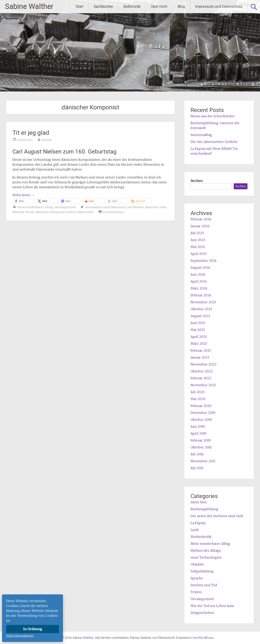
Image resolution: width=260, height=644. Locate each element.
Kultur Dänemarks (80, 212)
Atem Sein (199, 502)
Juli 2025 (197, 233)
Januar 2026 (200, 226)
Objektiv (197, 564)
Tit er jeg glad (31, 133)
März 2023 (199, 344)
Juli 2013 (197, 468)
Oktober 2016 (201, 447)
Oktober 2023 (201, 309)
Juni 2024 (198, 274)
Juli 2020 (198, 392)
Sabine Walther (29, 7)
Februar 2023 (201, 350)
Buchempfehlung (204, 509)
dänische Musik (23, 212)
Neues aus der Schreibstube (212, 116)
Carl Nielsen (135, 207)
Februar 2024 (201, 295)
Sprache (197, 578)
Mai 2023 (198, 330)
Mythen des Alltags (206, 550)
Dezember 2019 (203, 413)
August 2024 (200, 268)
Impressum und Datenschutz (219, 6)
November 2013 (203, 461)
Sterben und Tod (204, 585)
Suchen (197, 181)
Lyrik (195, 530)
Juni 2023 (198, 323)
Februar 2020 (201, 406)
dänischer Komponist (50, 212)
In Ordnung (33, 629)
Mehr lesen (23, 195)
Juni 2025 (198, 240)
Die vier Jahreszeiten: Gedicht (214, 142)
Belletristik (132, 6)
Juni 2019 (198, 426)
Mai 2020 (198, 399)
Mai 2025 (198, 247)
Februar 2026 (201, 219)
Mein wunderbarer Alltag (35, 207)
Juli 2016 (197, 454)
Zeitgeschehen (202, 613)
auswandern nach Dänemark (105, 207)
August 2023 (200, 316)
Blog (181, 6)
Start (79, 6)
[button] (24, 201)
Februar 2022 (201, 378)
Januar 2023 (200, 357)
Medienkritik (201, 537)
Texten (196, 592)
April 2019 (198, 433)
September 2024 (204, 261)
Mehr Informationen (20, 636)
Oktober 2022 (202, 371)
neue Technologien (206, 557)
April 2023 (199, 337)
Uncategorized (65, 207)
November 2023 (203, 302)
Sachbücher (103, 6)
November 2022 (204, 364)
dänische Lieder (156, 207)
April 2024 (199, 281)
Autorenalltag (201, 135)
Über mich (159, 6)
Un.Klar (47, 140)
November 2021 (203, 385)
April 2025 (199, 254)
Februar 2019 (201, 440)
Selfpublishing (202, 571)
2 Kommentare (113, 212)
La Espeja (198, 523)
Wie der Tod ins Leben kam (212, 606)
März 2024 (199, 288)
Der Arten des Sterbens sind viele (217, 516)
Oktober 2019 (201, 420)
